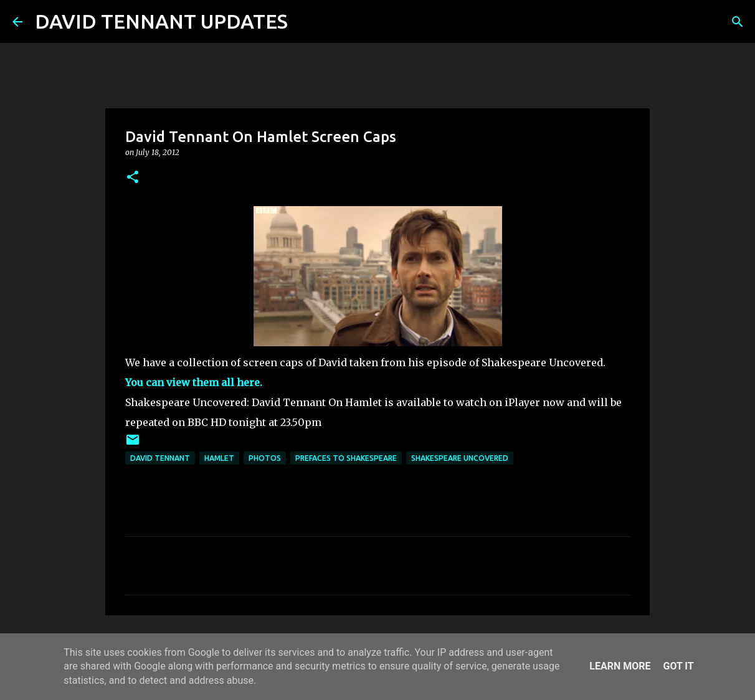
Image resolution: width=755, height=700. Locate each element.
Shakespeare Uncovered (460, 458)
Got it (678, 666)
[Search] (305, 22)
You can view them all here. (194, 382)
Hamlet (219, 458)
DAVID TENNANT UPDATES (161, 21)
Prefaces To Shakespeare (346, 458)
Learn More (620, 666)
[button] (133, 178)
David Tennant (160, 458)
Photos (265, 458)
